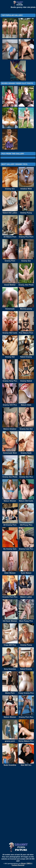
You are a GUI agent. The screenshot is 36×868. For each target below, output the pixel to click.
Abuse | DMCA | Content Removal (22, 864)
